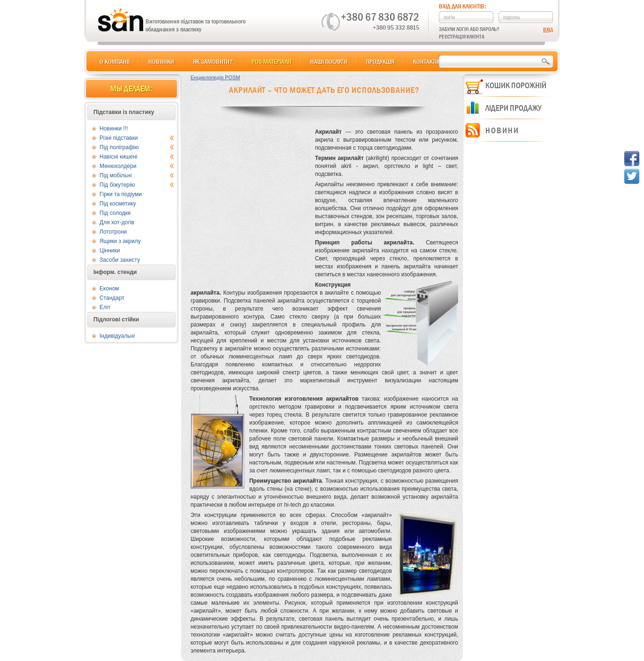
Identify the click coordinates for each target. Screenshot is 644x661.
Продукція (380, 61)
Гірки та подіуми (121, 194)
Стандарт (112, 298)
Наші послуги (329, 61)
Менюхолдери (137, 166)
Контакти (426, 61)
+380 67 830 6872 (380, 17)
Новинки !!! (114, 129)
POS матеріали (272, 61)
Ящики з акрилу (120, 241)
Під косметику (118, 204)
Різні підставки (137, 138)
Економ (109, 289)
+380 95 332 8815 (396, 27)
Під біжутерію (137, 185)
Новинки (161, 61)
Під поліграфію (137, 147)
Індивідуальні (117, 336)
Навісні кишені (137, 157)
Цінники (110, 251)
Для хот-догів (117, 222)
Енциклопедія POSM (215, 77)
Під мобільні (137, 175)
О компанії (115, 61)
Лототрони (113, 232)
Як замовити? (213, 61)
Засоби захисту (120, 260)
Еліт (105, 307)
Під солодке (115, 213)
